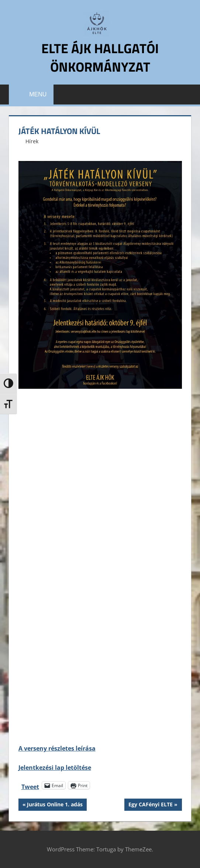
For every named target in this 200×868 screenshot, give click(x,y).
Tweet (30, 785)
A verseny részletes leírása (57, 748)
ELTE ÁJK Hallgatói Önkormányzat (100, 57)
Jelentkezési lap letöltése (55, 768)
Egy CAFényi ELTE (150, 805)
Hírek (32, 141)
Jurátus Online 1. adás (55, 805)
